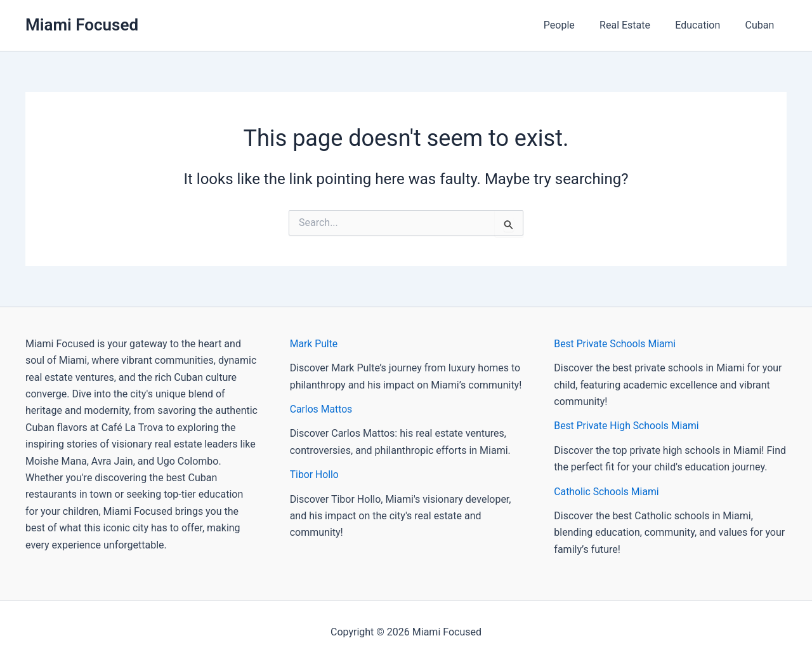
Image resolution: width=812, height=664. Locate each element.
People (575, 25)
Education (704, 25)
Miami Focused (82, 25)
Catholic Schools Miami (607, 492)
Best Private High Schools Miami (627, 426)
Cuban (762, 25)
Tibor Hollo (315, 475)
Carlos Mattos (322, 409)
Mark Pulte (314, 344)
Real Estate (636, 25)
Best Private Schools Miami (616, 344)
